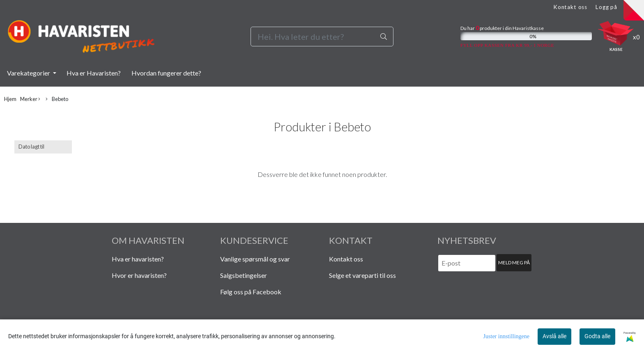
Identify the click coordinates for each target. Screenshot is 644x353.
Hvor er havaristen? (139, 275)
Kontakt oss (570, 7)
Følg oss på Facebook (251, 292)
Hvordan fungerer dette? (166, 73)
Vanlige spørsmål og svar (255, 259)
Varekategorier (29, 73)
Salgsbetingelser (244, 275)
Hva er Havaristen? (94, 73)
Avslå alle (554, 336)
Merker (30, 99)
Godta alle (597, 336)
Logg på (606, 7)
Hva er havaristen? (138, 259)
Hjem (10, 99)
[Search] (322, 37)
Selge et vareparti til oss (362, 275)
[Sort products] (43, 147)
